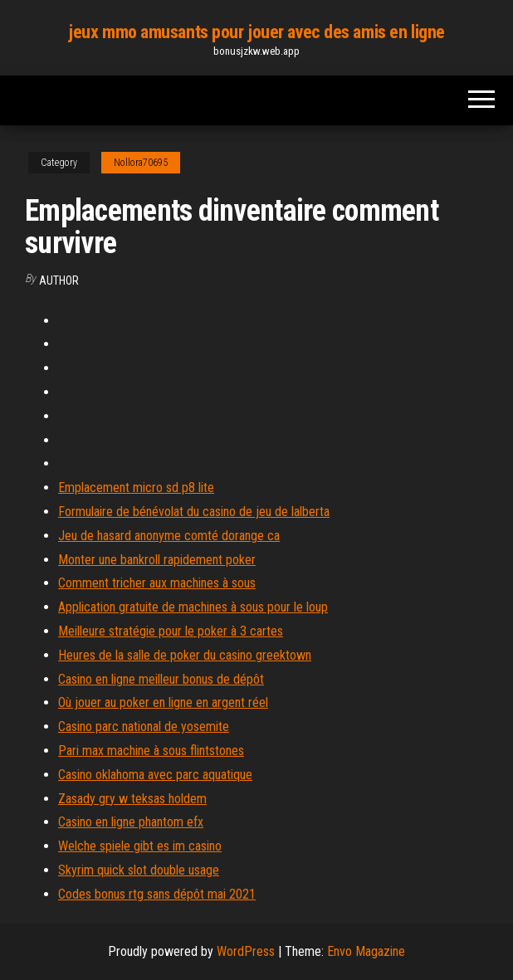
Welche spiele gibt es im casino (140, 846)
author (59, 280)
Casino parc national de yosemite (144, 726)
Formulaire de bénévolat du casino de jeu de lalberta (194, 512)
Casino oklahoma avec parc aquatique (155, 775)
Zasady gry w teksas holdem (132, 799)
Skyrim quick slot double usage (139, 870)
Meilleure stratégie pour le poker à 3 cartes (171, 631)
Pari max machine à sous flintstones (151, 751)
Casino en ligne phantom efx (131, 822)
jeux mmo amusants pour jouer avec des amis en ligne (256, 32)
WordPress (246, 951)
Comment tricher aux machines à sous (157, 583)
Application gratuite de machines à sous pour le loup (193, 607)
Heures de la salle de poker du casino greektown (185, 655)
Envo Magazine (366, 951)
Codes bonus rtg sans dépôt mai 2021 (157, 894)
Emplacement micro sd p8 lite (136, 488)
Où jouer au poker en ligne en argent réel (163, 702)
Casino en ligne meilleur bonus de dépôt (161, 679)
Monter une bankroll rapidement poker (157, 560)
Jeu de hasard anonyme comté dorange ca (169, 536)
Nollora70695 (141, 163)
